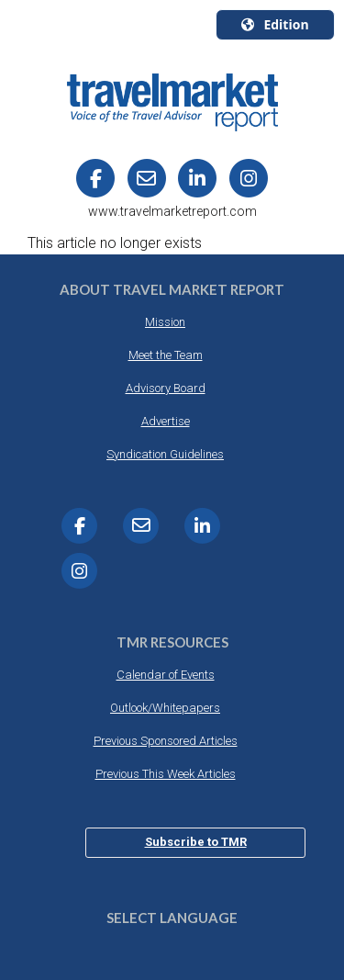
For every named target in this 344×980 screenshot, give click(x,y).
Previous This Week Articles (166, 774)
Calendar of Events (166, 675)
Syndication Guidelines (165, 454)
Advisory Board (166, 388)
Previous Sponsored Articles (166, 741)
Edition (275, 24)
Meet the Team (166, 355)
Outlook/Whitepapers (165, 708)
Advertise (166, 421)
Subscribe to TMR (196, 842)
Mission (165, 322)
